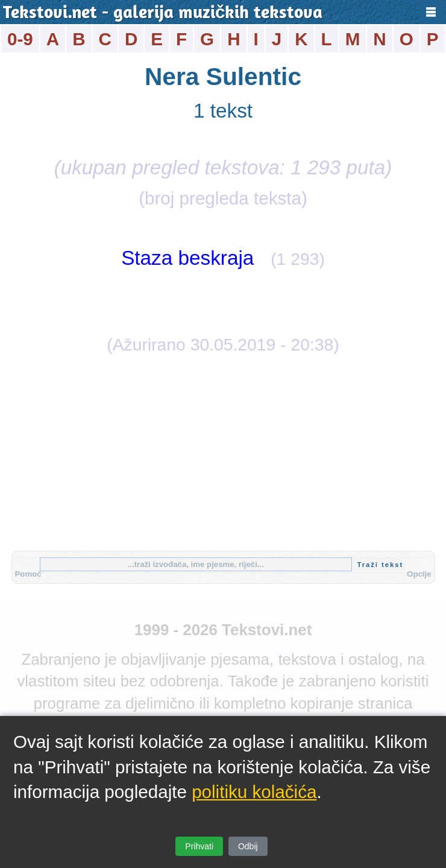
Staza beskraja (187, 258)
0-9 (20, 39)
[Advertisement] (223, 451)
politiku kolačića (254, 792)
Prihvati (199, 846)
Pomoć (28, 574)
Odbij (248, 846)
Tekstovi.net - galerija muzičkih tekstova (163, 14)
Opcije (419, 574)
